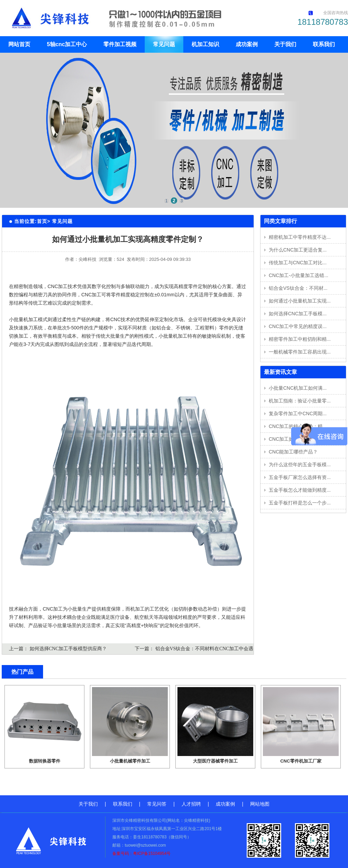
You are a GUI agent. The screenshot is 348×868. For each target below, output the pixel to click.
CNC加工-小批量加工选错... (299, 275)
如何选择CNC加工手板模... (298, 314)
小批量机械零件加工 (130, 761)
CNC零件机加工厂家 (301, 761)
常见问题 (164, 44)
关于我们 (285, 44)
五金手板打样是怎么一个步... (300, 503)
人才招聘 (191, 804)
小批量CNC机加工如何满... (298, 388)
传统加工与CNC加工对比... (298, 263)
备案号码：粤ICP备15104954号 (141, 854)
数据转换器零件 (45, 761)
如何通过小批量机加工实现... (300, 301)
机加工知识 (205, 44)
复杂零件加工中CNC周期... (298, 413)
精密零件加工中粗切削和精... (300, 339)
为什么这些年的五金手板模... (300, 464)
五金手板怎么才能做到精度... (300, 490)
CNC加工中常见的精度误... (298, 326)
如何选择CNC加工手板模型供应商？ (68, 649)
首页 (42, 221)
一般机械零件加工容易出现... (300, 352)
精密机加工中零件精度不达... (300, 237)
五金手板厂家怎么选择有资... (300, 477)
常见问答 (157, 804)
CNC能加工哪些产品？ (293, 452)
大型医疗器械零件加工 (215, 761)
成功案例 (247, 44)
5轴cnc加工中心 (67, 44)
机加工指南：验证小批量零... (300, 401)
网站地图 (260, 804)
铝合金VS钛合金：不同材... (298, 288)
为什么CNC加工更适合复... (298, 250)
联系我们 (324, 44)
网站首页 (19, 44)
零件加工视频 (120, 44)
